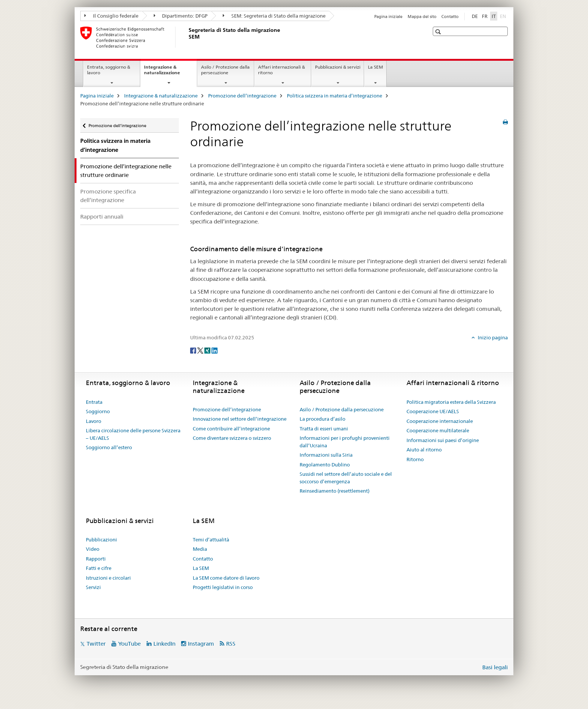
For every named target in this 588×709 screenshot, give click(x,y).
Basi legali (495, 667)
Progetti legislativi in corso (223, 587)
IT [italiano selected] (494, 16)
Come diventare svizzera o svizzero (232, 438)
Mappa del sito (422, 16)
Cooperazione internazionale (440, 421)
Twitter (96, 644)
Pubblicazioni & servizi (338, 67)
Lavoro (94, 421)
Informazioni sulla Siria (326, 455)
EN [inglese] (504, 16)
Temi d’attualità (211, 540)
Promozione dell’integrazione (242, 96)
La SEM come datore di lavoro (226, 578)
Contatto (450, 16)
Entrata (94, 402)
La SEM (375, 67)
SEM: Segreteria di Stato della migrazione (274, 16)
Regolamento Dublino (325, 465)
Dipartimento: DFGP (181, 16)
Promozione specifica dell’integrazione (108, 196)
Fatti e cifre (99, 568)
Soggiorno (98, 411)
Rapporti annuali (102, 217)
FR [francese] (485, 16)
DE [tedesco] (475, 16)
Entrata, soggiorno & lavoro (109, 70)
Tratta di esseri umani (324, 429)
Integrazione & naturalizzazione (170, 72)
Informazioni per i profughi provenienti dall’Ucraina (345, 442)
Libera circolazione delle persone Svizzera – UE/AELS (133, 434)
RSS (231, 644)
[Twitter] (201, 350)
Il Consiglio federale (111, 16)
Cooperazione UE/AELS (433, 411)
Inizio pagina (492, 337)
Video (93, 549)
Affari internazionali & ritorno (281, 70)
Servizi (93, 587)
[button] (439, 32)
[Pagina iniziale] (187, 37)
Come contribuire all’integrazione (231, 429)
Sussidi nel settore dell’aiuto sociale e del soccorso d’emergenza (346, 478)
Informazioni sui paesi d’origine (443, 440)
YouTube (129, 644)
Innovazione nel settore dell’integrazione (240, 419)
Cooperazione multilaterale (438, 430)
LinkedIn (164, 644)
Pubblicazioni (101, 540)
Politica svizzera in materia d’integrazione (334, 96)
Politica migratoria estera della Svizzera (451, 402)
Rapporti (96, 559)
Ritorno (415, 459)
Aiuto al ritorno (424, 450)
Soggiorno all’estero (109, 447)
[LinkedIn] (214, 350)
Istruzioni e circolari (108, 578)
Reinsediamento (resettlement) (334, 491)
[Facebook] (194, 350)
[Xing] (208, 350)
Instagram (201, 644)
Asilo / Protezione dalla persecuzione (225, 70)
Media (200, 549)
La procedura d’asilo (322, 419)
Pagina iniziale (388, 16)
